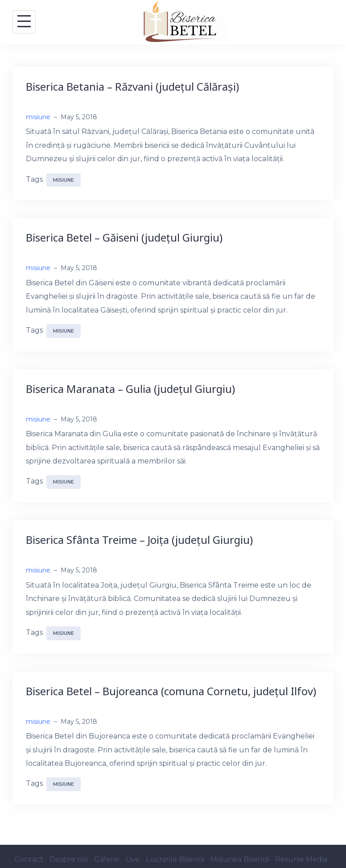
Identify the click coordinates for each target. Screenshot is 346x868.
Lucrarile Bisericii (175, 859)
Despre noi (69, 859)
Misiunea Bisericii (240, 859)
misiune (38, 117)
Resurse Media (301, 859)
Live (133, 859)
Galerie (107, 859)
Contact (29, 859)
